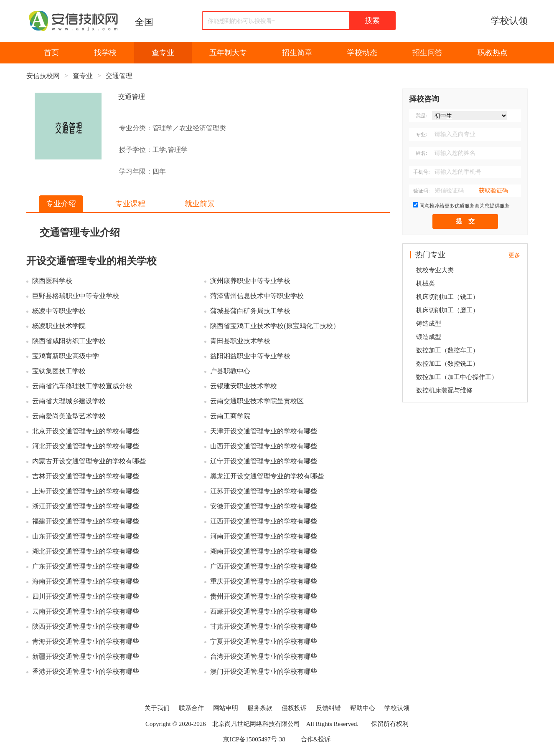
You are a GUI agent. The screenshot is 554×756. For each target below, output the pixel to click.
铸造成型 (429, 324)
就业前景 (200, 204)
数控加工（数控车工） (447, 350)
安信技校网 (43, 76)
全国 (144, 22)
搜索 (372, 20)
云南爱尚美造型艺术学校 (69, 416)
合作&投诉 (316, 739)
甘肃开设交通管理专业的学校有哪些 (264, 626)
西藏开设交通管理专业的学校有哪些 (264, 611)
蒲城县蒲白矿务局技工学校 (250, 311)
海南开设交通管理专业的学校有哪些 (86, 581)
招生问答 (427, 53)
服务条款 (260, 708)
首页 (51, 53)
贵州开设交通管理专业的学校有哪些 (264, 596)
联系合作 (191, 708)
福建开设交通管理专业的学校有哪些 (86, 521)
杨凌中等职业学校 (59, 311)
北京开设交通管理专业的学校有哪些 (86, 431)
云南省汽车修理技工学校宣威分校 (82, 386)
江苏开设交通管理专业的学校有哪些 (264, 491)
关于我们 (157, 708)
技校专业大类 (435, 270)
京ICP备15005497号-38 (254, 739)
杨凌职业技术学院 (59, 326)
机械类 (426, 283)
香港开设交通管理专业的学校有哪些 (86, 671)
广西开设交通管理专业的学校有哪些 (264, 566)
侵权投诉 (294, 708)
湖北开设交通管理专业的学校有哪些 (86, 551)
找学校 (105, 53)
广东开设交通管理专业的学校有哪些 (86, 566)
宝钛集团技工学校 (59, 371)
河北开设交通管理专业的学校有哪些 (86, 446)
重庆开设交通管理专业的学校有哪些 (264, 581)
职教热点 (493, 53)
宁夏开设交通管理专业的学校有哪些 (264, 641)
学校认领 (509, 21)
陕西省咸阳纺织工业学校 (69, 341)
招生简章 (297, 53)
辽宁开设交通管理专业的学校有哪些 (264, 461)
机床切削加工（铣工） (447, 297)
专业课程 (130, 204)
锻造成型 (429, 337)
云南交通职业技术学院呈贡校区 (257, 401)
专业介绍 (61, 204)
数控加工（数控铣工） (447, 364)
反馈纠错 (328, 708)
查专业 (163, 53)
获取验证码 (493, 191)
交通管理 (119, 76)
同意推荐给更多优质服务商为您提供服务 (465, 206)
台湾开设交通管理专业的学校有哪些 (264, 656)
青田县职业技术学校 (240, 341)
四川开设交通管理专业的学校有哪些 (86, 596)
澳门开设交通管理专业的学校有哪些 (264, 671)
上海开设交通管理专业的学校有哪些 (86, 491)
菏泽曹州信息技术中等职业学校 (257, 296)
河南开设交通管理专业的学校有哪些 (264, 536)
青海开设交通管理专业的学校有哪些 (86, 641)
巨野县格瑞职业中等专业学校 (76, 296)
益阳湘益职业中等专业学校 (250, 356)
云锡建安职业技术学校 (244, 386)
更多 (514, 255)
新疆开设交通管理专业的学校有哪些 (86, 656)
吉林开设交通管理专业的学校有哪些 (86, 476)
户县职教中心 (230, 371)
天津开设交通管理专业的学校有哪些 (264, 431)
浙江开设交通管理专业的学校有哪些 (86, 506)
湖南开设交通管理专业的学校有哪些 (264, 551)
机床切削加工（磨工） (447, 310)
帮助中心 (363, 708)
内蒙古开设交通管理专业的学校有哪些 (89, 461)
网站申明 (226, 708)
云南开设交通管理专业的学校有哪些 (86, 611)
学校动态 (362, 53)
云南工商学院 (230, 416)
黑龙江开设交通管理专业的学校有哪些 (267, 476)
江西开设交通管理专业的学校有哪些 (264, 521)
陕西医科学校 (52, 281)
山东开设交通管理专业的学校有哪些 (86, 536)
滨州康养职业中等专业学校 (250, 281)
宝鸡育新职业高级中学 (66, 356)
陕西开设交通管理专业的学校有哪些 (86, 626)
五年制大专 (228, 53)
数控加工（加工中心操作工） (457, 377)
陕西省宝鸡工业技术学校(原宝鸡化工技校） (275, 326)
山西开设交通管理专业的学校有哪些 (264, 446)
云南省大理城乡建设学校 (69, 401)
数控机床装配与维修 (444, 390)
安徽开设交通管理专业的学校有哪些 (264, 506)
